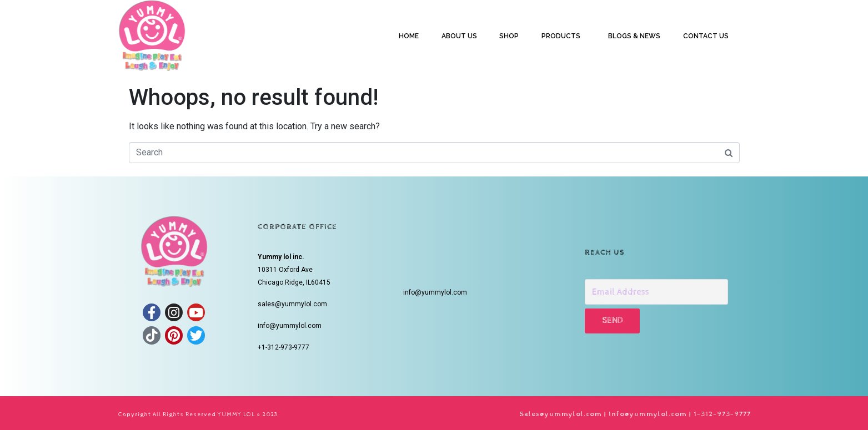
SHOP (509, 36)
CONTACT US (706, 36)
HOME (409, 36)
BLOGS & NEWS (634, 36)
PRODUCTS (561, 36)
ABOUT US (459, 36)
